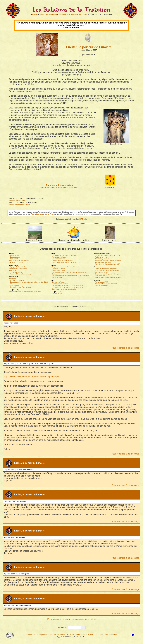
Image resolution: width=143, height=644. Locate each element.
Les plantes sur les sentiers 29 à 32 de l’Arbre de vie (68, 286)
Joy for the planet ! (58, 277)
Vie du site (107, 634)
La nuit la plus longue (59, 270)
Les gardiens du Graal (59, 259)
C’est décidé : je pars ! (102, 272)
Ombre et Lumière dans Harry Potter (106, 269)
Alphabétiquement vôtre (43, 634)
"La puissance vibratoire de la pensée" (64, 267)
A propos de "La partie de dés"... (20, 267)
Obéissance (56, 274)
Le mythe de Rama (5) (17, 280)
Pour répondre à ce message (125, 348)
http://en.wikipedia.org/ (18, 200)
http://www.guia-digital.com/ (20, 204)
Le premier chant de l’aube (60, 284)
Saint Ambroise (15, 285)
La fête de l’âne (15, 255)
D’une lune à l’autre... (59, 282)
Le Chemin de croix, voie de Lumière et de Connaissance (69, 272)
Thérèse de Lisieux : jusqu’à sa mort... (107, 284)
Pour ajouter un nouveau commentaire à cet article (71, 619)
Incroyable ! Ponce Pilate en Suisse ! (21, 287)
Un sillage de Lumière (79, 14)
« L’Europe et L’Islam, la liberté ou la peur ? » (109, 277)
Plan (115, 634)
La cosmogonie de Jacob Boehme (62, 261)
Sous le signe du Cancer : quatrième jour (64, 289)
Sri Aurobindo (14, 259)
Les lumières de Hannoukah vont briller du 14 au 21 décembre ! (71, 276)
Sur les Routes (59, 634)
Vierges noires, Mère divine (103, 262)
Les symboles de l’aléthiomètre (19, 261)
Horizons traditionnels (48, 14)
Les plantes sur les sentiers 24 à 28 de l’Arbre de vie (68, 287)
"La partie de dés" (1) (17, 272)
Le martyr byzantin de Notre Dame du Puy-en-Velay (26, 292)
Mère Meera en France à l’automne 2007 (107, 264)
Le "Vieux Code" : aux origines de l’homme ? (66, 255)
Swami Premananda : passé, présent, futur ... (109, 274)
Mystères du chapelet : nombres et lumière (108, 261)
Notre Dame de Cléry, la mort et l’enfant (107, 270)
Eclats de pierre (15, 257)
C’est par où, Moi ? (101, 276)
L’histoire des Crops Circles (18, 269)
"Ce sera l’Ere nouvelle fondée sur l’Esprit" (108, 255)
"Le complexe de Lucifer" (60, 257)
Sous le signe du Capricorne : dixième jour (65, 262)
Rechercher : (63, 627)
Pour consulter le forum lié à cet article (60, 188)
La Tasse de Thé (57, 294)
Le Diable (13, 270)
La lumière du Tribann (59, 269)
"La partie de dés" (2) (101, 282)
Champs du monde (94, 634)
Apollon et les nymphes (17, 262)
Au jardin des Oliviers (101, 286)
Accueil (35, 14)
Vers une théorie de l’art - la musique (21, 274)
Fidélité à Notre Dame (102, 257)
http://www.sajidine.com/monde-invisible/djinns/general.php (32, 377)
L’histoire (13, 279)
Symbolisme (64, 14)
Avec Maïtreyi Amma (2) (102, 259)
